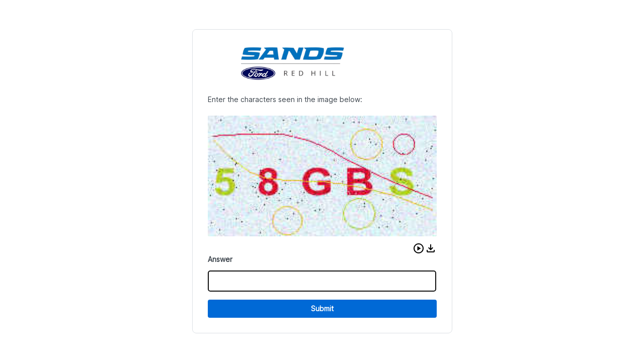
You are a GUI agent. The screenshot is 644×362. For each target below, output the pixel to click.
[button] (419, 248)
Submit (322, 308)
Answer (220, 259)
